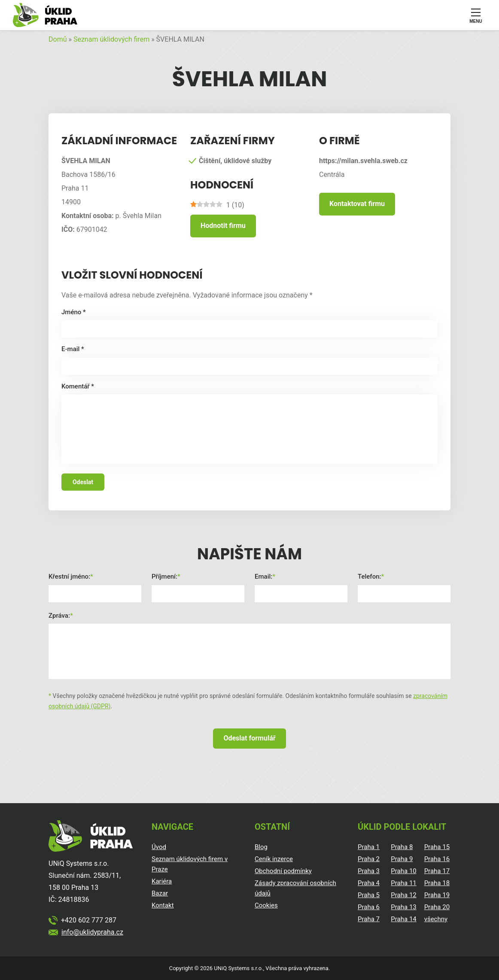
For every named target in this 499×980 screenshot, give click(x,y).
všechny (436, 919)
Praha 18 (437, 883)
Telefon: (369, 576)
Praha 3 (369, 871)
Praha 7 (369, 919)
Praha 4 (369, 883)
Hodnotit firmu (223, 226)
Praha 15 (437, 847)
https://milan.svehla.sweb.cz (363, 161)
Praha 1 (369, 847)
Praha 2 (369, 859)
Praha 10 (403, 871)
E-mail (73, 349)
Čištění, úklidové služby (235, 161)
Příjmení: (164, 576)
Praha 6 (369, 907)
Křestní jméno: (69, 576)
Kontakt (163, 905)
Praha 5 (369, 895)
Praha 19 (437, 895)
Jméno (74, 312)
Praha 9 (402, 859)
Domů (58, 39)
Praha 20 (437, 907)
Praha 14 (403, 919)
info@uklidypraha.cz (92, 932)
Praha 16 (437, 859)
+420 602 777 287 (89, 920)
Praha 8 (402, 847)
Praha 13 (403, 907)
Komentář (78, 386)
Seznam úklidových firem (111, 39)
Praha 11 (403, 883)
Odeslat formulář (249, 738)
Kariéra (162, 881)
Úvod (159, 847)
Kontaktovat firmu (357, 204)
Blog (261, 847)
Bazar (160, 893)
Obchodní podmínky (283, 871)
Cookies (266, 905)
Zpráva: (59, 616)
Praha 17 (437, 871)
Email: (263, 576)
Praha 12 (403, 895)
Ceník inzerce (274, 859)
